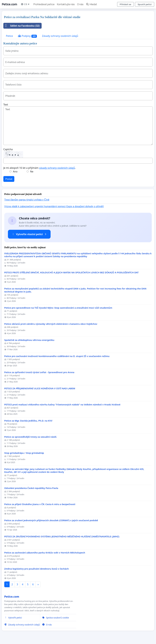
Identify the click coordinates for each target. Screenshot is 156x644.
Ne (32, 171)
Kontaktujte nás (66, 4)
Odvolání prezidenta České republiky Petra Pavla (31, 488)
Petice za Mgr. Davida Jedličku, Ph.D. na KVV (28, 421)
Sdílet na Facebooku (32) (22, 26)
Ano (15, 171)
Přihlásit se (126, 4)
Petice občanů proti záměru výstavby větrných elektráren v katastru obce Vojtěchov (51, 324)
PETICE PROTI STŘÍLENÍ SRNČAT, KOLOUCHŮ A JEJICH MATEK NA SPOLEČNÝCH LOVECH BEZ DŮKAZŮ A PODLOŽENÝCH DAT (71, 272)
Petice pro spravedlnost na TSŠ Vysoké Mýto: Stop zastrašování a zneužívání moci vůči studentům (58, 308)
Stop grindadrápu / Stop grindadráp (24, 453)
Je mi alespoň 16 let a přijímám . (39, 168)
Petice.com (9, 4)
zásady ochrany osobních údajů (57, 168)
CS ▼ (25, 4)
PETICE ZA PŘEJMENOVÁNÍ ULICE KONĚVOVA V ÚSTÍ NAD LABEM (40, 388)
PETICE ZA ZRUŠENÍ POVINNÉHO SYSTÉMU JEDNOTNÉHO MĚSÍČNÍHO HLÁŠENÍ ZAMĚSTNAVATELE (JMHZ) (62, 536)
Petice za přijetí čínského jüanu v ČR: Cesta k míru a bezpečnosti (40, 504)
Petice (9, 36)
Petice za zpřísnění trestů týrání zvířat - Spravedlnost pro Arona (39, 372)
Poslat (9, 179)
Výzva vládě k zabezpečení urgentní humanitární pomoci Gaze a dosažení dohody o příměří (54, 206)
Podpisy (27, 36)
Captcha (8, 149)
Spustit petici (145, 4)
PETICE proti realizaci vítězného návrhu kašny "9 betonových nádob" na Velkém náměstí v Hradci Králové (62, 405)
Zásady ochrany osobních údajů (60, 36)
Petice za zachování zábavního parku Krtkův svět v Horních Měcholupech (45, 553)
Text (6, 105)
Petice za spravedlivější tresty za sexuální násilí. (31, 437)
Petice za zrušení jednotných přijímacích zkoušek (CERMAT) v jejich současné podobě (51, 520)
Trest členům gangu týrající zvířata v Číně (27, 200)
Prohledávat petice (44, 4)
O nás (80, 4)
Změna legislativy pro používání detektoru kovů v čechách (36, 569)
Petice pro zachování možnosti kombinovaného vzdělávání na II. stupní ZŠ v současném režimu (57, 356)
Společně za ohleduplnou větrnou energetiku (29, 340)
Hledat (91, 4)
